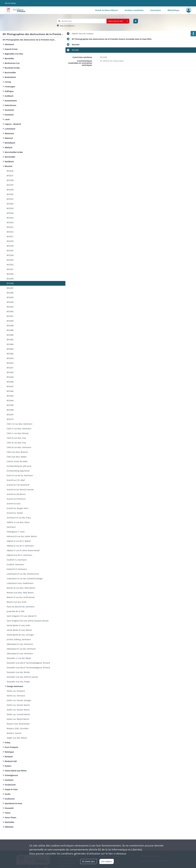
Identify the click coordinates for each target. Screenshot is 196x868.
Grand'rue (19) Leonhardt (18, 485)
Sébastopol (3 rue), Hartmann (20, 644)
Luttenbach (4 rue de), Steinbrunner (23, 574)
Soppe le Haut (11, 789)
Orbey (8, 742)
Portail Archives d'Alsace (107, 10)
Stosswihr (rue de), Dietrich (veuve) (22, 677)
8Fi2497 (10, 288)
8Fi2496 (10, 293)
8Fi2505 (10, 251)
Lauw (7, 119)
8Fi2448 (10, 382)
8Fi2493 (10, 307)
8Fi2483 (10, 349)
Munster (9, 166)
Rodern (8, 766)
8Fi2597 (10, 185)
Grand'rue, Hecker (15, 513)
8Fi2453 (10, 363)
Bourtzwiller (10, 72)
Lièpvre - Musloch (13, 124)
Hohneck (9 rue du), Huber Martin (22, 536)
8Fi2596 (10, 190)
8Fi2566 (10, 204)
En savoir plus (89, 861)
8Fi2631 (10, 176)
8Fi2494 (10, 302)
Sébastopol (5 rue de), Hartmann (21, 649)
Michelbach (10, 143)
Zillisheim (9, 827)
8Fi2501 (10, 269)
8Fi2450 (10, 372)
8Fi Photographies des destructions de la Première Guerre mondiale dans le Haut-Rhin (29, 40)
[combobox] (118, 21)
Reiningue (9, 752)
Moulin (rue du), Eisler (17, 602)
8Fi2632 (10, 171)
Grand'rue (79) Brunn (16, 499)
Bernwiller (9, 58)
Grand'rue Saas (14, 504)
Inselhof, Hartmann (15, 564)
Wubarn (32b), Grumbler (18, 728)
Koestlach (9, 115)
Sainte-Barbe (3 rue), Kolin (18, 625)
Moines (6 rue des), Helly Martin (21, 588)
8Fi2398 (10, 410)
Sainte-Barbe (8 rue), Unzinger (20, 635)
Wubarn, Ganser (14, 733)
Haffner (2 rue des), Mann (18, 522)
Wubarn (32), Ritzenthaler (18, 724)
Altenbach (9, 44)
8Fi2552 (10, 232)
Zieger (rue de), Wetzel (17, 738)
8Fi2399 (10, 405)
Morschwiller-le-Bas (14, 152)
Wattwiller (10, 822)
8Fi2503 (10, 260)
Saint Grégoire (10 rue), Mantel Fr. (22, 616)
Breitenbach (10, 77)
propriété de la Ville (16, 611)
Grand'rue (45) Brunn (16, 494)
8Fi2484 (10, 344)
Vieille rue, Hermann (16, 696)
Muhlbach (9, 162)
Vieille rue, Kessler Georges (19, 700)
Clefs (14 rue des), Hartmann (20, 424)
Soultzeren (10, 799)
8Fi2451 (10, 368)
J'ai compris (107, 861)
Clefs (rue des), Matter (17, 457)
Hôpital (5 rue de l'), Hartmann (20, 546)
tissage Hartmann (15, 686)
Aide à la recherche (67, 26)
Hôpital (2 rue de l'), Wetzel (19, 541)
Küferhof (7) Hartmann (17, 569)
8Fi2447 (10, 386)
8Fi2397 (10, 415)
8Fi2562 (10, 222)
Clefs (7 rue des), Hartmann (19, 429)
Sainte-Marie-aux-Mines (16, 771)
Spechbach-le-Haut (13, 803)
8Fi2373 (10, 419)
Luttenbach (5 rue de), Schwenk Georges (25, 579)
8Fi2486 (10, 335)
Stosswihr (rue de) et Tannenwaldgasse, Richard (28, 663)
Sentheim (9, 780)
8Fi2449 (10, 377)
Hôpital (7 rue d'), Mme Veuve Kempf (23, 550)
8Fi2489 (10, 325)
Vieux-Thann (10, 817)
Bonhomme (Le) (12, 63)
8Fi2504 (10, 255)
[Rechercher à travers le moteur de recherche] (83, 21)
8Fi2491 (10, 316)
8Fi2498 (10, 283)
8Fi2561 (10, 227)
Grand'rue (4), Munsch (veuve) (20, 489)
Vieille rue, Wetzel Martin (18, 719)
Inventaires (156, 10)
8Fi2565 (10, 208)
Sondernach (10, 785)
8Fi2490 (10, 321)
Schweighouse (11, 775)
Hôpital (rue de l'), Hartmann (19, 555)
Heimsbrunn (10, 105)
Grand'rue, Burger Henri (18, 508)
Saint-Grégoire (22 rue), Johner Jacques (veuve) (28, 621)
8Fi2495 (10, 297)
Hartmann (11, 527)
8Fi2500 (10, 274)
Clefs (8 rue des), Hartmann (19, 447)
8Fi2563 (10, 218)
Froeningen (10, 87)
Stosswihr (9, 808)
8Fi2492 (10, 311)
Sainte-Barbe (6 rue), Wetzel (19, 630)
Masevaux (9, 133)
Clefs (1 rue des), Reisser (18, 433)
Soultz (8, 794)
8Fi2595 (10, 194)
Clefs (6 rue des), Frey (16, 443)
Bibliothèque (173, 10)
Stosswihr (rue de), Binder (18, 672)
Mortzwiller (10, 157)
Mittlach (9, 147)
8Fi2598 (10, 180)
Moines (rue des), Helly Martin (20, 593)
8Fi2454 (10, 358)
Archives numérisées (134, 10)
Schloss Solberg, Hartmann (19, 639)
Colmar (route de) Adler (17, 461)
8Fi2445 (10, 396)
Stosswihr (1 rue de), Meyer (19, 658)
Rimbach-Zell (11, 761)
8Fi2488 (10, 330)
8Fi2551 (10, 236)
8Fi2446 (10, 391)
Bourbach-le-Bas (12, 68)
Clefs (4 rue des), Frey (16, 438)
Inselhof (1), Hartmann (17, 560)
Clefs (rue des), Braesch (17, 452)
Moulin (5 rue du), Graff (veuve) (21, 597)
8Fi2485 (10, 340)
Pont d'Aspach (11, 747)
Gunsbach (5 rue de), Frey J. (19, 518)
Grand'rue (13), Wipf (16, 480)
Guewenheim (11, 101)
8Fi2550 (10, 241)
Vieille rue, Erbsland (16, 691)
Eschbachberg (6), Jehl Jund (19, 466)
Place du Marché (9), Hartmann (21, 607)
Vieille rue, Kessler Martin (18, 705)
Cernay (8, 82)
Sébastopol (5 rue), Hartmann (20, 653)
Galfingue (9, 91)
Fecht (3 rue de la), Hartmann (20, 475)
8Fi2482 (10, 354)
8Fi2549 (10, 246)
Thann (8, 813)
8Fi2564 (10, 213)
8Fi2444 (10, 400)
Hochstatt (9, 110)
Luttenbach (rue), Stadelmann (20, 583)
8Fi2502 (10, 265)
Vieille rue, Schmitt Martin (18, 714)
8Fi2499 (10, 279)
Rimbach (9, 757)
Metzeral (9, 138)
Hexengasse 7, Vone (16, 532)
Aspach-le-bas (11, 49)
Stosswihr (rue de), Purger (18, 682)
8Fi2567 (10, 199)
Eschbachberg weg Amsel (18, 471)
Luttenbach (10, 129)
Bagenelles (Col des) (14, 54)
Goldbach (9, 96)
